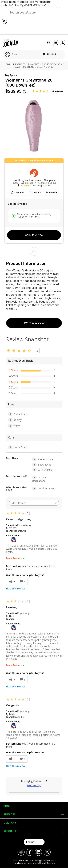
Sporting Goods (52, 64)
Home (7, 64)
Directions (17, 192)
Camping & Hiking (25, 67)
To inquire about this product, (34, 216)
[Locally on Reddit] (21, 852)
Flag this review (15, 589)
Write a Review (34, 323)
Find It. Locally (53, 54)
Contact (35, 192)
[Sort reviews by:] (34, 503)
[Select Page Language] (34, 842)
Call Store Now (34, 235)
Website (52, 192)
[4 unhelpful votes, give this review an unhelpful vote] (22, 759)
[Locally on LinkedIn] (38, 852)
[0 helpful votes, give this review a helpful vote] (11, 582)
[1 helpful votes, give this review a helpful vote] (11, 759)
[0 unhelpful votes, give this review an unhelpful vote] (22, 582)
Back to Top (34, 785)
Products (19, 64)
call (28, 217)
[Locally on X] (47, 852)
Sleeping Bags (45, 67)
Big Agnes (34, 64)
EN (48, 42)
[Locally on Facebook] (30, 852)
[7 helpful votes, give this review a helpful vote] (11, 680)
